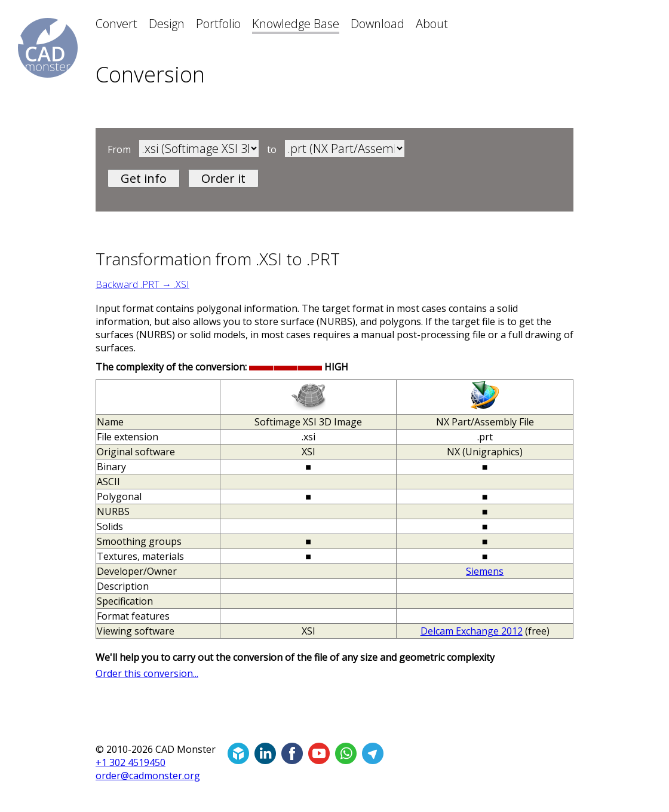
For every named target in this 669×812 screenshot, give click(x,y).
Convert (116, 24)
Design (167, 24)
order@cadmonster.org (148, 776)
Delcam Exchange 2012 (472, 631)
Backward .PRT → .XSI (142, 284)
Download (378, 24)
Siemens (485, 571)
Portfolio (218, 24)
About (432, 24)
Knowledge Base (296, 24)
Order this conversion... (147, 673)
